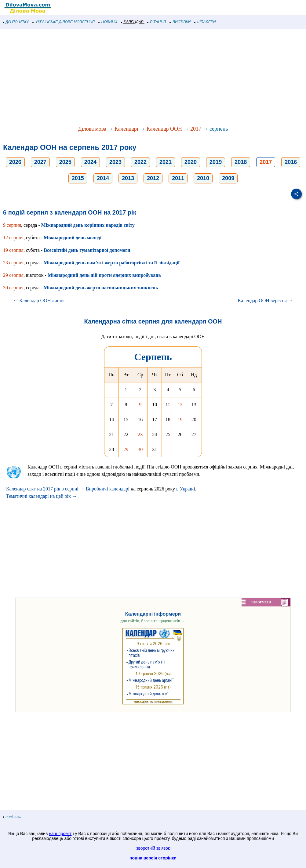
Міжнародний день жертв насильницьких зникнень (101, 288)
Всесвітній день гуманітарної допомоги (87, 250)
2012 (153, 178)
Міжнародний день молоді (73, 238)
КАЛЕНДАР (132, 22)
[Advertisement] (153, 78)
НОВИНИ (108, 22)
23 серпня (13, 263)
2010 (203, 178)
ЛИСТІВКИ (180, 22)
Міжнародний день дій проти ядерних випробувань (104, 275)
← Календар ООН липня (39, 300)
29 (126, 449)
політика (12, 817)
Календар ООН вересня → (265, 300)
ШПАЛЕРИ (205, 22)
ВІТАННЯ (157, 22)
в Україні (186, 489)
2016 (291, 162)
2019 (216, 162)
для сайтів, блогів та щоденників (153, 621)
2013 (128, 178)
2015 (78, 178)
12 (180, 405)
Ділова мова (92, 129)
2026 (15, 162)
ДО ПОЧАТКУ (16, 22)
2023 (115, 162)
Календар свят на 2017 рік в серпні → (45, 489)
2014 (103, 178)
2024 (90, 162)
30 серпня (13, 288)
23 (140, 434)
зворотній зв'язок (153, 848)
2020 (191, 162)
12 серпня (13, 238)
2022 (140, 162)
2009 (228, 178)
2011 (178, 178)
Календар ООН (164, 129)
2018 (241, 162)
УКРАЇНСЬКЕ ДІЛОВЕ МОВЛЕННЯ (64, 22)
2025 (65, 162)
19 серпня (13, 250)
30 (140, 449)
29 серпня (13, 275)
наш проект (60, 834)
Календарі (126, 129)
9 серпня (12, 225)
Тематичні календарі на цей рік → (42, 496)
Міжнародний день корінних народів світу (88, 225)
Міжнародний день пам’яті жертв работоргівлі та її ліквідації (112, 263)
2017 (196, 129)
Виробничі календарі (108, 489)
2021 (166, 162)
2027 (40, 162)
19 (180, 420)
